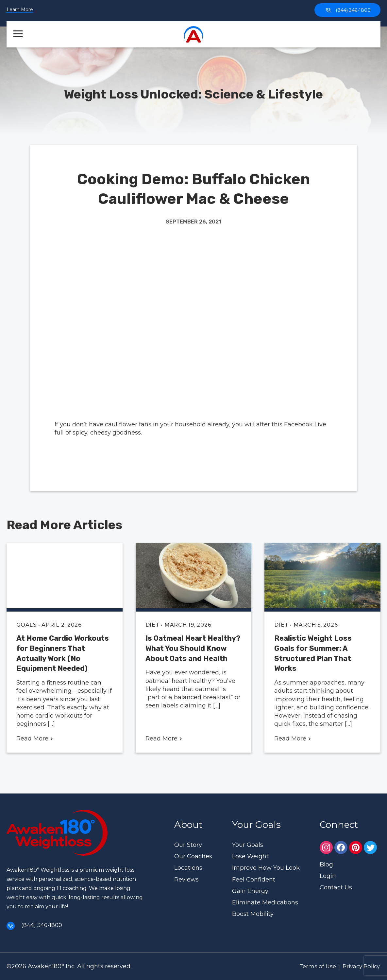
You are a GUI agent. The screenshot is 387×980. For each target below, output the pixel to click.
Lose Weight (250, 856)
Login (328, 876)
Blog (326, 864)
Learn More (20, 10)
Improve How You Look (266, 868)
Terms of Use (311, 966)
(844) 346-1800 (347, 10)
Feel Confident (254, 879)
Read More (35, 739)
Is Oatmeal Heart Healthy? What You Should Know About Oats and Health (193, 648)
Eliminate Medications (265, 902)
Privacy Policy (358, 966)
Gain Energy (250, 891)
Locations (188, 868)
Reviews (186, 879)
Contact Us (336, 887)
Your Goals (248, 845)
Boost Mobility (253, 914)
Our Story (188, 845)
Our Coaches (193, 856)
